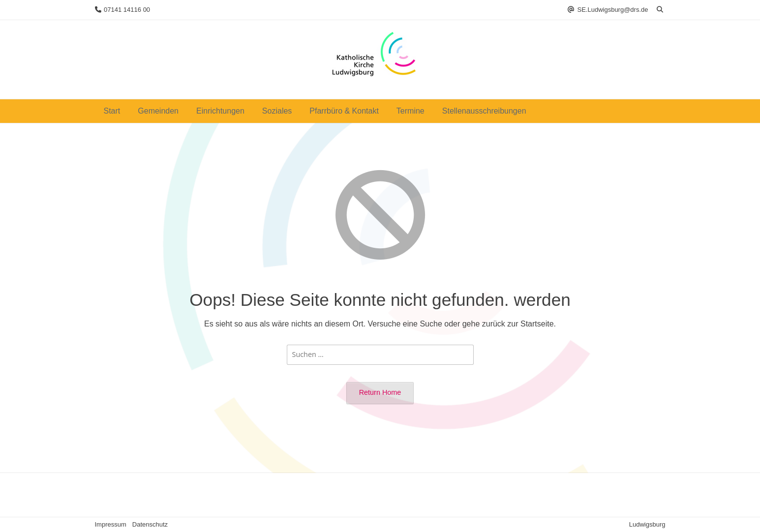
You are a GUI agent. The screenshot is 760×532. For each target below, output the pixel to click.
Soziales (277, 111)
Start (112, 111)
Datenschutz (150, 524)
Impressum (111, 524)
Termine (410, 111)
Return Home (380, 392)
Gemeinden (158, 111)
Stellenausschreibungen (484, 111)
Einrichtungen (220, 111)
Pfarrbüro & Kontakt (344, 111)
